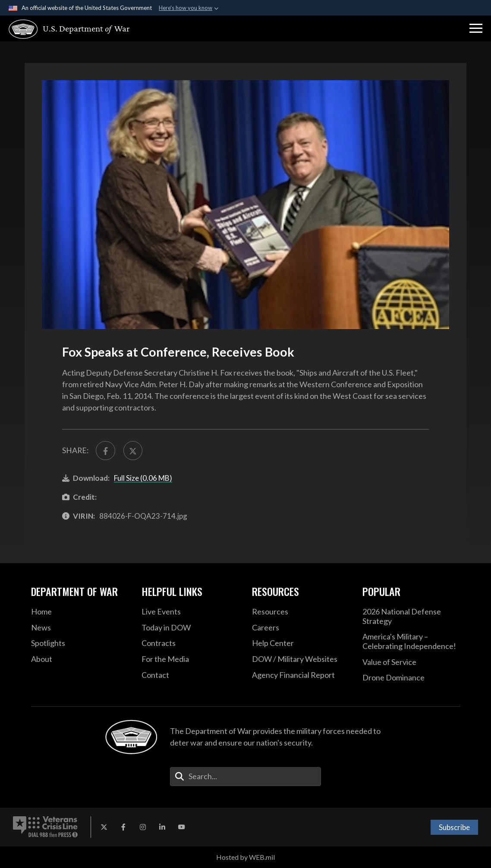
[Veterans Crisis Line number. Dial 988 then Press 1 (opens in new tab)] (45, 827)
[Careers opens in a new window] (301, 628)
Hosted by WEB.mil (245, 857)
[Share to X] (133, 451)
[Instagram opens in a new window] (143, 827)
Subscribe (454, 827)
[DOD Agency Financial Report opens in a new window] (301, 675)
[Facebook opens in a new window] (123, 827)
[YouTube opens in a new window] (182, 827)
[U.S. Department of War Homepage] (69, 29)
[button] (476, 28)
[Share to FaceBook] (105, 451)
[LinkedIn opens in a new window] (162, 827)
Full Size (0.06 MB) (143, 478)
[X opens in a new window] (104, 827)
